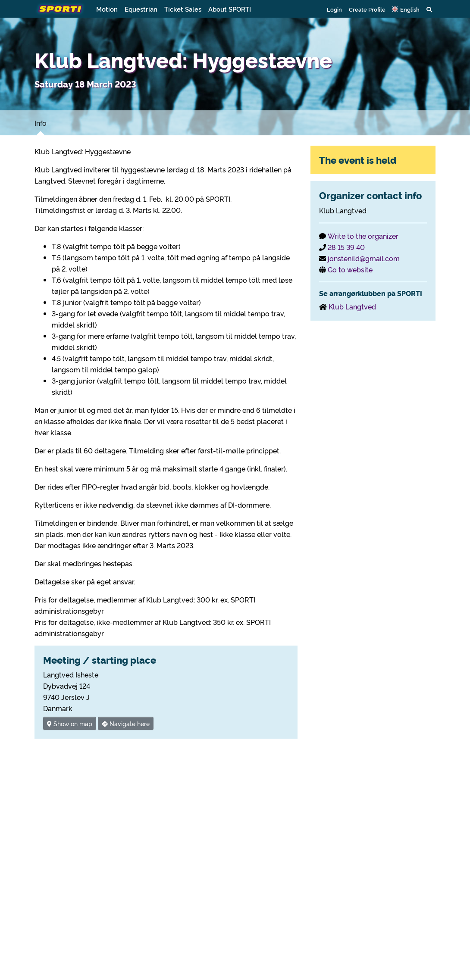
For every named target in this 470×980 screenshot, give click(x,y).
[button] (406, 9)
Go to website (350, 269)
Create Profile (367, 9)
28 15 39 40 (346, 247)
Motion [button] (107, 9)
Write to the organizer (363, 236)
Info (41, 123)
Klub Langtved (352, 306)
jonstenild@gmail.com (364, 258)
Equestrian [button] (141, 9)
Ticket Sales (183, 9)
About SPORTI (230, 9)
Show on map (70, 723)
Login (334, 9)
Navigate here (126, 723)
